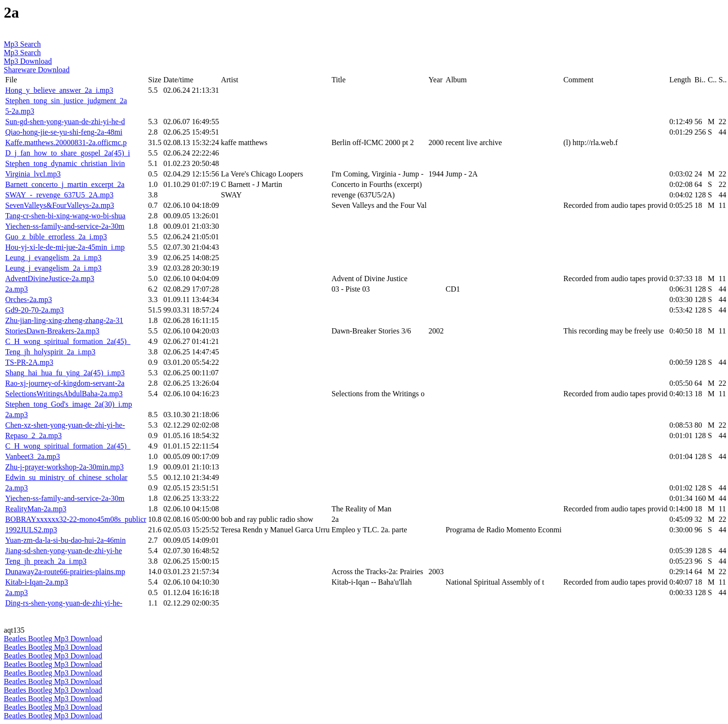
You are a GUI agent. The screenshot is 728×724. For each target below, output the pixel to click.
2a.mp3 (17, 289)
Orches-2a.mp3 (29, 299)
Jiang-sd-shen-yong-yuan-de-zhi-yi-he (64, 551)
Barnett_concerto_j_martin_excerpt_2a (65, 184)
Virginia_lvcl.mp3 (33, 174)
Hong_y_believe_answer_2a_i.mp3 (59, 90)
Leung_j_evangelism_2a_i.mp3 (53, 258)
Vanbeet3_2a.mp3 (33, 456)
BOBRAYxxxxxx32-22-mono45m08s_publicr (76, 519)
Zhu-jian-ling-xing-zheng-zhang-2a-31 (64, 320)
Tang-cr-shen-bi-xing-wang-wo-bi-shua (65, 216)
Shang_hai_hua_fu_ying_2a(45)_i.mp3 (65, 373)
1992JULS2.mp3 (31, 530)
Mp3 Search (22, 44)
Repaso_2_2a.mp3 (34, 435)
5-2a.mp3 (20, 111)
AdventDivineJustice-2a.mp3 (50, 279)
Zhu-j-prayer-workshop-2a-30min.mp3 (64, 467)
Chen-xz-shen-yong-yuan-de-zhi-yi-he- (65, 425)
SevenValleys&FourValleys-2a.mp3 (60, 205)
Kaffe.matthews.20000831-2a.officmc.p (66, 142)
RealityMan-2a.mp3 (36, 509)
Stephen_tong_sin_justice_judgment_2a (66, 101)
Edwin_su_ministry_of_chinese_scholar (66, 477)
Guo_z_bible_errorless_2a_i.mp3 (56, 237)
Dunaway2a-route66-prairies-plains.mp (65, 572)
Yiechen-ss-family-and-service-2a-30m (65, 226)
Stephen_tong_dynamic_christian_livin (65, 163)
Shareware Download (37, 70)
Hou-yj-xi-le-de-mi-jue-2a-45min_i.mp (65, 247)
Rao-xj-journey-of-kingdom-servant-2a (65, 383)
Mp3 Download (28, 61)
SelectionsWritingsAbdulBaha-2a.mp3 (64, 394)
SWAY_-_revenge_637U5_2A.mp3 (59, 195)
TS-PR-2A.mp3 (29, 362)
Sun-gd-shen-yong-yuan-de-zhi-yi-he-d (65, 122)
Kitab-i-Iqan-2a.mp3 (37, 582)
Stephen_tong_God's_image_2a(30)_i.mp (69, 404)
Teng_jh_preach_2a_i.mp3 (46, 561)
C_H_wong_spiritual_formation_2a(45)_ (68, 341)
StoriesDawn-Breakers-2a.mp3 (52, 331)
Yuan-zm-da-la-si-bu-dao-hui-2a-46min (65, 540)
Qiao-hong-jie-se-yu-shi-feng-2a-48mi (64, 132)
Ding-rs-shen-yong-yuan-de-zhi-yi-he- (64, 603)
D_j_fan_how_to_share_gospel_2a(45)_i (68, 153)
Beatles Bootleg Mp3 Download (53, 639)
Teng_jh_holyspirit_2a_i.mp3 (50, 352)
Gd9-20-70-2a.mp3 (34, 310)
